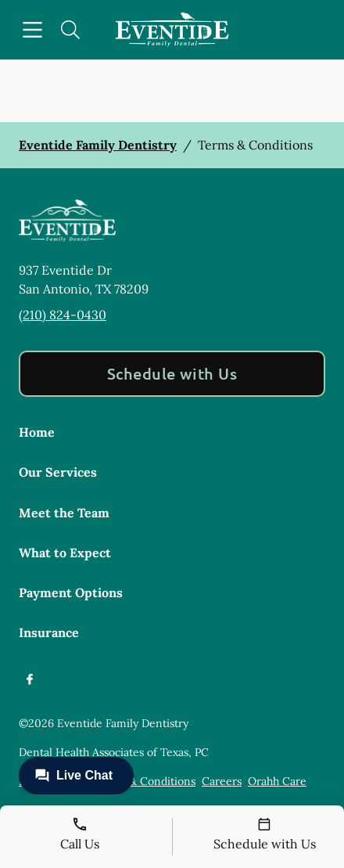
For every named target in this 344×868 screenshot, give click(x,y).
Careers (222, 781)
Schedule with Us (172, 373)
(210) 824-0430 (63, 315)
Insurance (49, 632)
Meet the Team (64, 513)
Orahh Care (277, 781)
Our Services (58, 472)
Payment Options (71, 592)
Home (37, 432)
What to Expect (65, 553)
